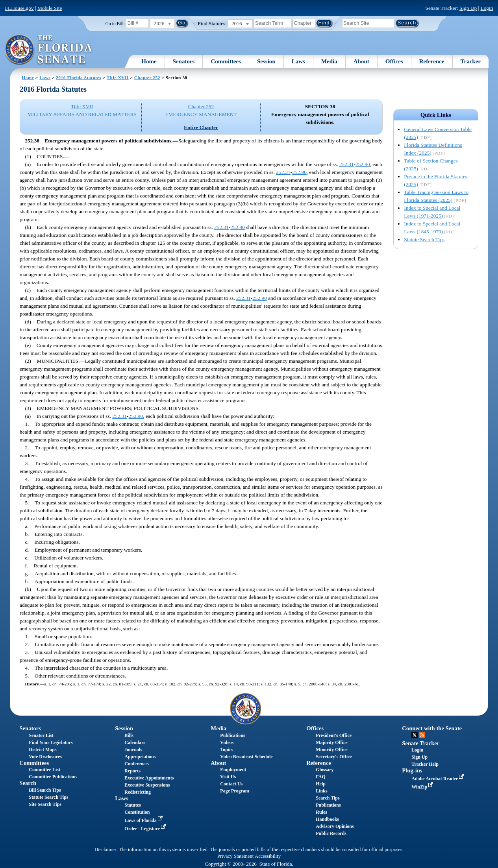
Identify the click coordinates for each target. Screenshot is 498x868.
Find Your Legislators (51, 742)
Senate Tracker (421, 743)
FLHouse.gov (19, 8)
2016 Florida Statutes (79, 78)
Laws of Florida (144, 820)
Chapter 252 (147, 78)
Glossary (325, 770)
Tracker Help (425, 764)
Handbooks (327, 819)
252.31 (347, 164)
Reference (432, 61)
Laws (298, 61)
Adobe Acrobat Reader (438, 779)
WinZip (423, 787)
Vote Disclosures (45, 757)
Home (149, 61)
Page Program (234, 791)
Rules (321, 812)
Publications (232, 735)
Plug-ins (412, 770)
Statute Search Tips (424, 239)
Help (321, 784)
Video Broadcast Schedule (246, 757)
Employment (233, 770)
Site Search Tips (45, 804)
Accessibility (268, 856)
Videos (227, 742)
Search (28, 783)
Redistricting (138, 792)
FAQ (320, 777)
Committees (226, 61)
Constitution (137, 812)
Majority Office (331, 742)
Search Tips (328, 798)
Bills (129, 735)
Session (266, 61)
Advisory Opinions (335, 826)
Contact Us (231, 784)
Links (321, 791)
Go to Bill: (115, 24)
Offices (394, 61)
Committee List (44, 770)
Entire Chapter (201, 127)
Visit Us (228, 777)
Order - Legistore (146, 829)
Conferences (137, 764)
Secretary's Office (334, 757)
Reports (132, 771)
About (361, 61)
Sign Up (468, 8)
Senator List (41, 735)
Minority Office (331, 750)
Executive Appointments (149, 778)
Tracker (471, 61)
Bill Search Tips (45, 790)
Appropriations (140, 757)
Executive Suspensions (147, 785)
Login (487, 8)
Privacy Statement (235, 856)
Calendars (135, 742)
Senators (184, 61)
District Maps (43, 750)
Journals (133, 750)
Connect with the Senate (432, 728)
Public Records (331, 833)
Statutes (132, 805)
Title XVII (118, 78)
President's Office (334, 735)
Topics (227, 750)
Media (329, 61)
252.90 (363, 164)
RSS (422, 735)
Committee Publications (53, 777)
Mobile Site (50, 8)
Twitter (415, 735)
